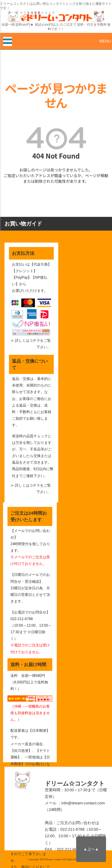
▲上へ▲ (91, 849)
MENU (105, 41)
